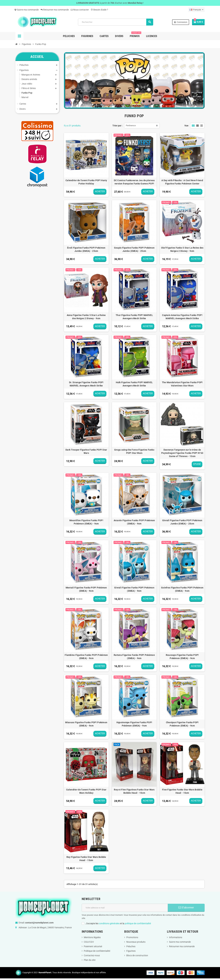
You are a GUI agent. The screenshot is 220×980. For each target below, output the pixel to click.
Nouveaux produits (136, 942)
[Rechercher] (115, 22)
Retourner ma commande (55, 10)
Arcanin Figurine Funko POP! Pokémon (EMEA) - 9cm (134, 522)
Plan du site (90, 960)
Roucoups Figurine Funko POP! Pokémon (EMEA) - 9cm (182, 657)
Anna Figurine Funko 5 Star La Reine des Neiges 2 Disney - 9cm (86, 317)
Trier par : (117, 126)
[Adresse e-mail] (125, 908)
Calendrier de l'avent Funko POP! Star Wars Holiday (86, 791)
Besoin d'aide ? (99, 10)
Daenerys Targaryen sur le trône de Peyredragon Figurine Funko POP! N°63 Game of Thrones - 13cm (182, 453)
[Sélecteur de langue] (196, 10)
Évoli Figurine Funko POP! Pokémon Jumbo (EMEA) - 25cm (86, 249)
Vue (186, 126)
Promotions (132, 937)
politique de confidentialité (138, 923)
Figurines (131, 951)
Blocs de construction (137, 955)
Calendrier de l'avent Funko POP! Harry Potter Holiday (86, 182)
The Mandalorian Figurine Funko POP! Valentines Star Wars (182, 384)
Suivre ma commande (27, 10)
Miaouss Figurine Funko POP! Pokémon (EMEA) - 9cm (86, 724)
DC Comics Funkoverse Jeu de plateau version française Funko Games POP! (134, 182)
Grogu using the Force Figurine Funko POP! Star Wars (134, 451)
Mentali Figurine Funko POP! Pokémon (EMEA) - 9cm (86, 589)
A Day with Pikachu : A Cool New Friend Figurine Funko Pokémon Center (182, 182)
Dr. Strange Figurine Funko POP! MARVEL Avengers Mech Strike (86, 384)
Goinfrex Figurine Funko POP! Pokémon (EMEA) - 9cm (182, 589)
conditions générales (109, 923)
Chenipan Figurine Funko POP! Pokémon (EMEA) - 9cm (182, 724)
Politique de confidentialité (97, 951)
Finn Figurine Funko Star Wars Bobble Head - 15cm (182, 791)
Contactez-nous (92, 955)
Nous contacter (80, 10)
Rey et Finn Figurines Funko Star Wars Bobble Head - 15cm (134, 791)
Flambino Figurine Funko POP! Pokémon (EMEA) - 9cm (86, 657)
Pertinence (131, 125)
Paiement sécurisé (93, 946)
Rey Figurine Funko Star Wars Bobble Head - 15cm (86, 859)
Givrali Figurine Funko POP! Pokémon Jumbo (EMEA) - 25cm (182, 522)
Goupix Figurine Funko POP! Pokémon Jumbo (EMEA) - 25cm (134, 249)
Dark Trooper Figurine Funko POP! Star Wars (86, 451)
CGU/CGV (89, 942)
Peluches (131, 946)
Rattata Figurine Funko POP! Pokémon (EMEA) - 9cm (134, 657)
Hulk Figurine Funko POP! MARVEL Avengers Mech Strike (134, 384)
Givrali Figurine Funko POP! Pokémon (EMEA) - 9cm (134, 589)
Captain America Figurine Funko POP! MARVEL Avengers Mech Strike (182, 317)
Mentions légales (92, 937)
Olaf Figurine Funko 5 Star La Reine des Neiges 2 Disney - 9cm (182, 249)
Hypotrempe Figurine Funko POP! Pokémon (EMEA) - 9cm (134, 724)
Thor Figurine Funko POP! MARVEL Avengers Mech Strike (134, 317)
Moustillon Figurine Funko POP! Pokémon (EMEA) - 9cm (86, 522)
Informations (176, 937)
